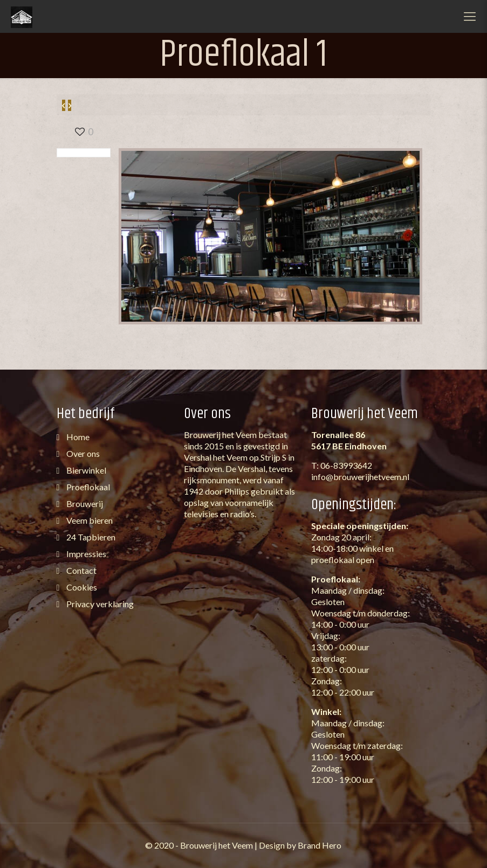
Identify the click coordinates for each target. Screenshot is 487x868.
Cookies (81, 587)
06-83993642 (346, 465)
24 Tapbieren (90, 537)
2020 (164, 845)
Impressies (85, 554)
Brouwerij (84, 504)
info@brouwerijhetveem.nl (360, 477)
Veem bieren (89, 520)
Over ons (82, 453)
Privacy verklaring (99, 604)
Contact (81, 570)
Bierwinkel (85, 470)
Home (77, 437)
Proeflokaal (87, 487)
